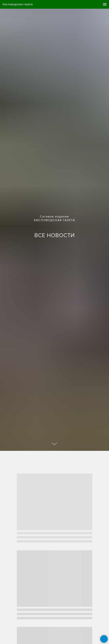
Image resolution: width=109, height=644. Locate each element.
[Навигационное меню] (105, 4)
